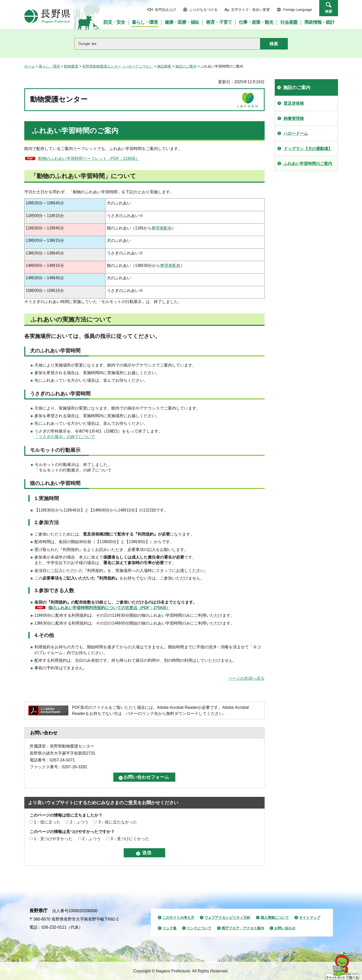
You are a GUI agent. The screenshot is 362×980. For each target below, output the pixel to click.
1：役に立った (47, 822)
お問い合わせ (285, 928)
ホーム (30, 66)
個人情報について (275, 918)
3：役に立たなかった (118, 822)
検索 (329, 11)
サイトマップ (310, 918)
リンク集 (169, 928)
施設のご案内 (186, 66)
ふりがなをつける (203, 10)
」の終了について (79, 437)
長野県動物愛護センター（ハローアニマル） (118, 66)
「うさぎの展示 (49, 437)
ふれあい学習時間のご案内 (308, 164)
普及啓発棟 (294, 103)
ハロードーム (296, 133)
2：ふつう (79, 822)
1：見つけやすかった (53, 839)
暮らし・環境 (49, 66)
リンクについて (199, 928)
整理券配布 (162, 228)
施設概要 (164, 66)
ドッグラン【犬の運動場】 (308, 149)
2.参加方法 (47, 522)
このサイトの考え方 (178, 918)
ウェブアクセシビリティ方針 (227, 918)
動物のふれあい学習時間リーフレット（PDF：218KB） (89, 158)
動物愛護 (71, 66)
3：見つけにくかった (130, 839)
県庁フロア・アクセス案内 (243, 928)
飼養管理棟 (294, 119)
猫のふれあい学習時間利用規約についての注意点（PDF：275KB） (109, 608)
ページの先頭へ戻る (246, 678)
